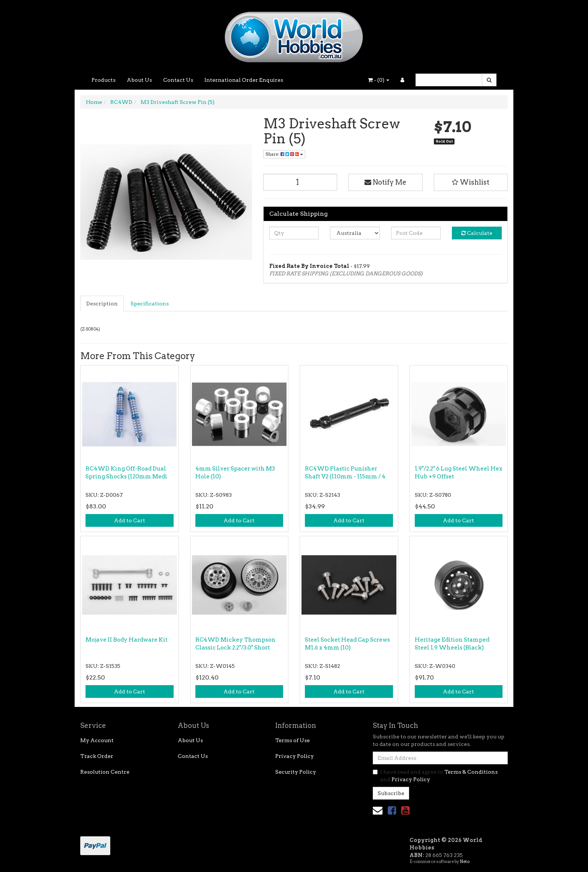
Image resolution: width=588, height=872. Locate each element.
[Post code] (416, 233)
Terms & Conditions (471, 772)
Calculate (477, 233)
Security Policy (296, 772)
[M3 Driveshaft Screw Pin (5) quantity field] (300, 182)
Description (102, 304)
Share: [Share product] (284, 154)
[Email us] (378, 810)
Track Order (97, 756)
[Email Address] (440, 758)
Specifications (150, 304)
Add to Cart (130, 520)
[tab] (102, 304)
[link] (392, 810)
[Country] (355, 233)
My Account (97, 740)
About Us (139, 80)
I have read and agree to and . (435, 776)
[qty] (294, 233)
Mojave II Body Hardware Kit (127, 640)
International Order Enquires (244, 80)
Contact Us (178, 80)
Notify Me (385, 182)
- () (379, 80)
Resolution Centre (105, 772)
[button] (471, 182)
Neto (465, 861)
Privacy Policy (295, 756)
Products (103, 80)
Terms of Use (292, 740)
